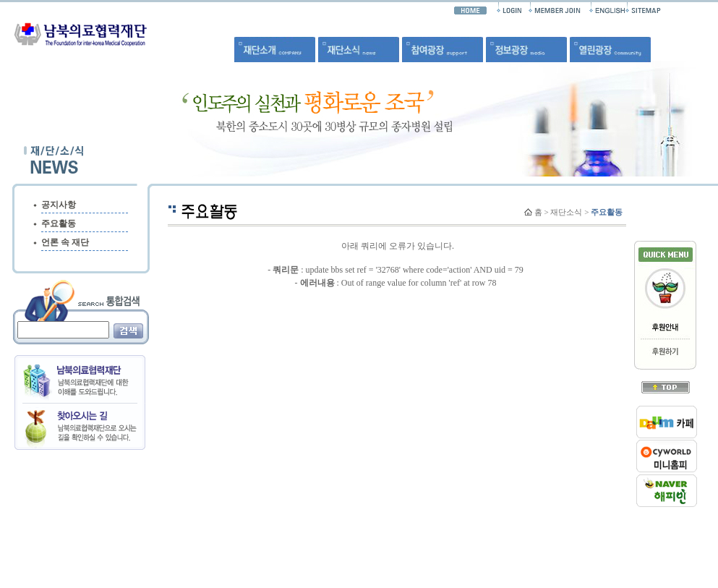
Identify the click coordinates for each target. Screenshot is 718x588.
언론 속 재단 (65, 242)
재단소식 (566, 212)
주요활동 (59, 223)
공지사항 (59, 205)
